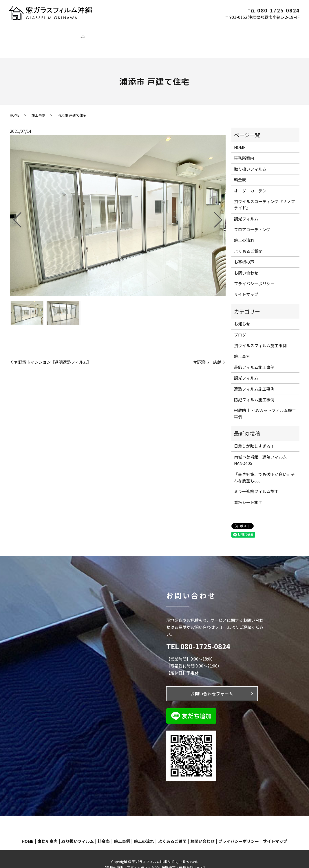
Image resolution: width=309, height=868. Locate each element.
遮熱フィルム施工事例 (254, 378)
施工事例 (212, 31)
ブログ (240, 324)
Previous (12, 206)
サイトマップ (246, 283)
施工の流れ (236, 31)
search (47, 40)
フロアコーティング (180, 31)
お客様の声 (244, 251)
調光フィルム (106, 31)
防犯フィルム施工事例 (254, 389)
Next (223, 206)
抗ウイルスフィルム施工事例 (260, 334)
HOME (18, 31)
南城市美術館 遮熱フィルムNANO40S (260, 449)
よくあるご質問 (266, 31)
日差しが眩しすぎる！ (254, 435)
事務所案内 (40, 31)
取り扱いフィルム (250, 158)
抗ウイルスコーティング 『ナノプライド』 (265, 194)
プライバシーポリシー (254, 273)
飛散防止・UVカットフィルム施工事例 (265, 402)
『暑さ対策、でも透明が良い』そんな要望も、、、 (264, 466)
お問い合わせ (24, 40)
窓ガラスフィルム (72, 31)
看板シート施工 (248, 491)
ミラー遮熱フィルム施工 (256, 480)
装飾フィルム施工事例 (254, 356)
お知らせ (242, 313)
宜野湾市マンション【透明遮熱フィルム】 (53, 351)
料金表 (240, 169)
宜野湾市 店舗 (207, 351)
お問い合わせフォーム (212, 683)
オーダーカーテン (140, 31)
